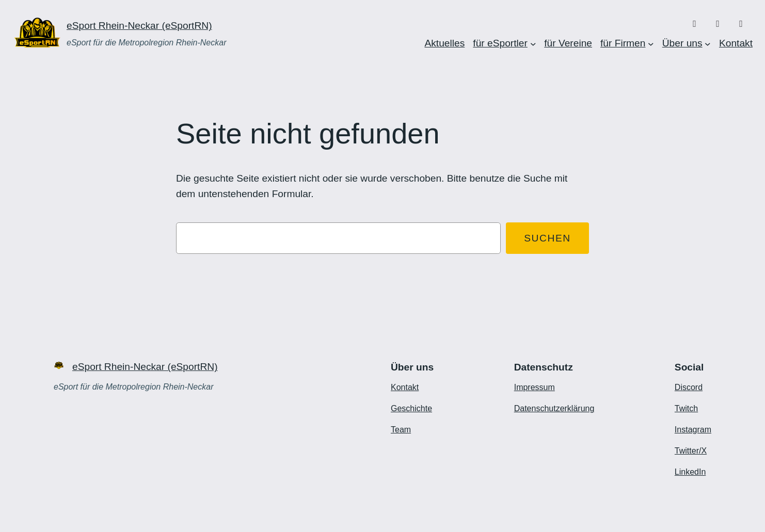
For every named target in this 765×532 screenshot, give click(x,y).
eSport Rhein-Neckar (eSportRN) (139, 26)
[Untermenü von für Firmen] (651, 43)
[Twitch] (718, 24)
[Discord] (695, 24)
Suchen (547, 238)
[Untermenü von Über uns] (708, 43)
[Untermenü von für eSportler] (533, 43)
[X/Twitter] (741, 24)
